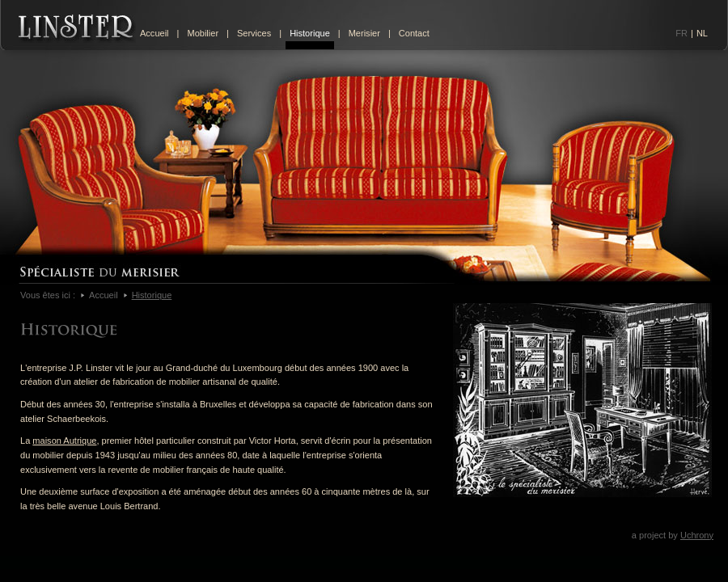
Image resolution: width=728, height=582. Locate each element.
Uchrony (697, 535)
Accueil (154, 33)
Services (254, 33)
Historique (310, 33)
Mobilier (203, 33)
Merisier (364, 33)
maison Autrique (64, 441)
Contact (414, 33)
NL (702, 33)
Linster (77, 29)
